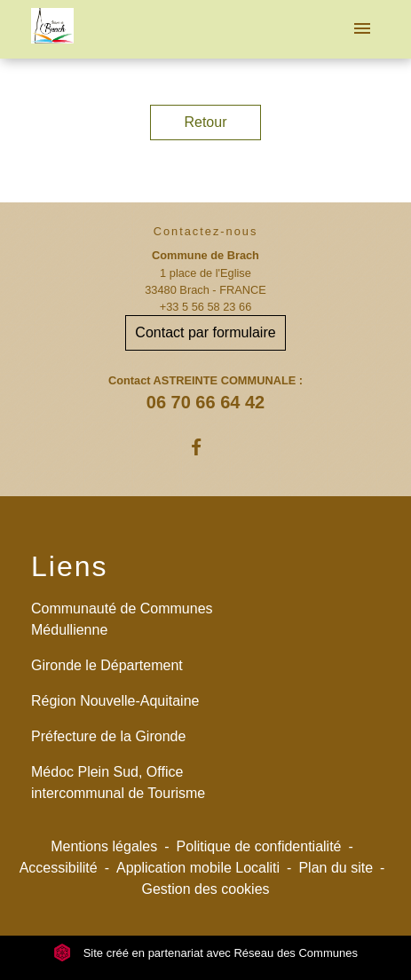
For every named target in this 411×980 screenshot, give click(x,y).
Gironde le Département (107, 665)
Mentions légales (104, 846)
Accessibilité (59, 868)
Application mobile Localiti (198, 868)
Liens (70, 566)
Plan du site (336, 868)
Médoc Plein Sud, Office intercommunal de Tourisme (118, 782)
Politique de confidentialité (259, 846)
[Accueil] (52, 29)
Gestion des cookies (205, 889)
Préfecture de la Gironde (108, 736)
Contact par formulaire (205, 332)
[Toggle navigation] (362, 29)
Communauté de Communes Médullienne (122, 619)
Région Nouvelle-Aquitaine (115, 701)
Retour (205, 122)
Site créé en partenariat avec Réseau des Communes (205, 953)
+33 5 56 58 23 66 (206, 307)
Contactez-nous (206, 231)
